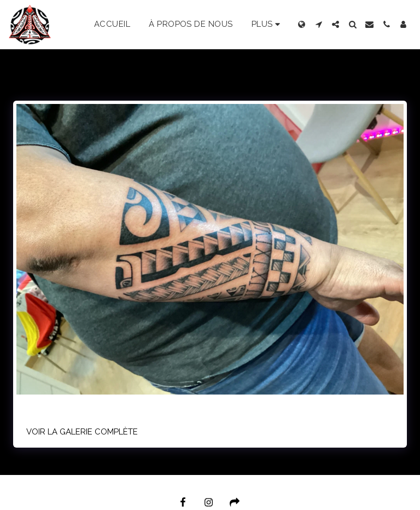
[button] (319, 24)
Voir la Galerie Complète (82, 432)
